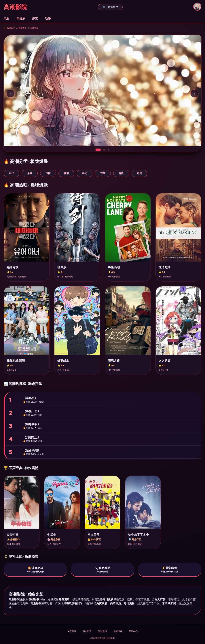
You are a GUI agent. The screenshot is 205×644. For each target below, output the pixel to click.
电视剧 (21, 19)
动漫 (48, 19)
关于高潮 (72, 631)
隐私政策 (102, 631)
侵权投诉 (118, 631)
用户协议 (87, 631)
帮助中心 (133, 631)
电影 (7, 19)
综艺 (35, 19)
